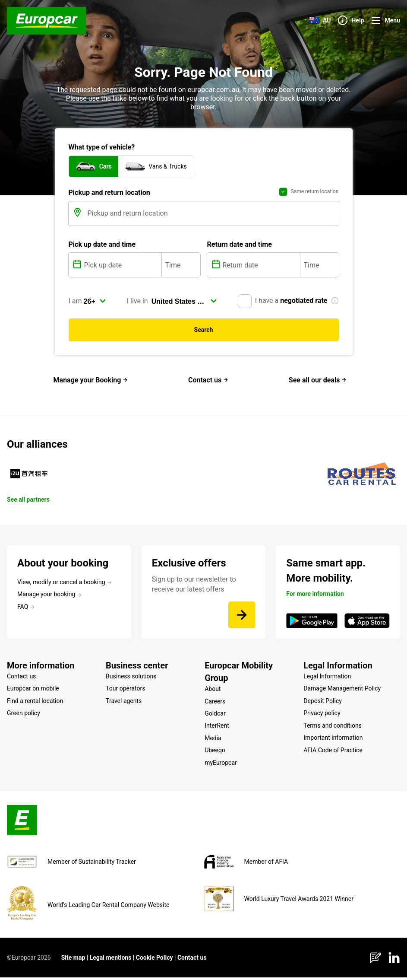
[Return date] (260, 267)
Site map (73, 960)
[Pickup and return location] (212, 216)
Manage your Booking (91, 383)
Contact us (208, 383)
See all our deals (318, 383)
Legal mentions (111, 960)
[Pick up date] (122, 267)
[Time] (181, 267)
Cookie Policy (155, 960)
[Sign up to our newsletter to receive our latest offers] (242, 617)
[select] (95, 304)
